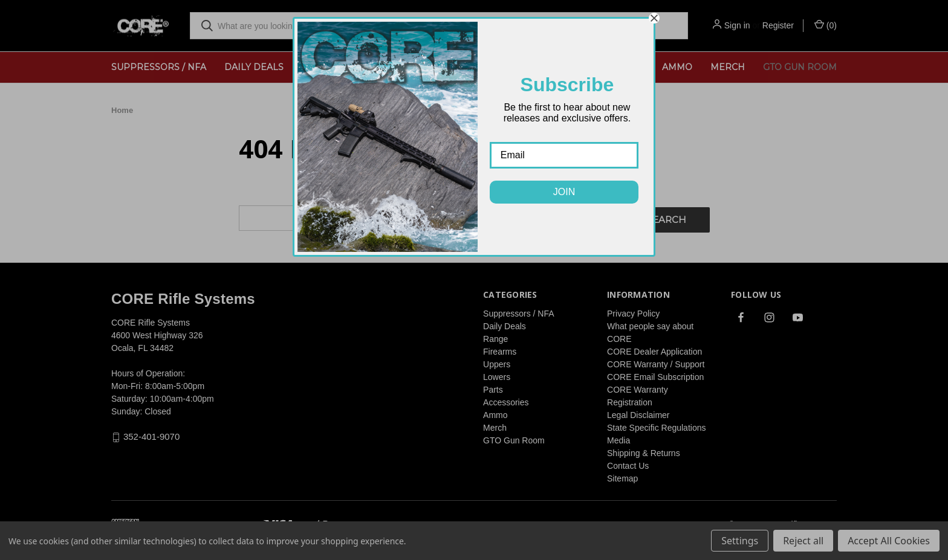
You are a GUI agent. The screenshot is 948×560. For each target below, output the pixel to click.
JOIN (564, 192)
